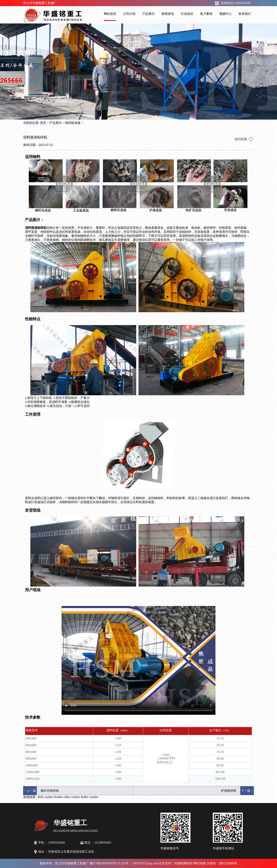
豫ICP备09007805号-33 (105, 863)
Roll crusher (45, 797)
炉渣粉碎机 (229, 791)
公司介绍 (129, 14)
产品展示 (149, 14)
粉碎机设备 (73, 123)
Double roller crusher (67, 797)
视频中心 (225, 14)
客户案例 (206, 14)
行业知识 (187, 14)
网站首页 (110, 14)
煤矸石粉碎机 (50, 791)
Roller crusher (90, 797)
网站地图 (200, 863)
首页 (43, 123)
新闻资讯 (168, 14)
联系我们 (245, 14)
